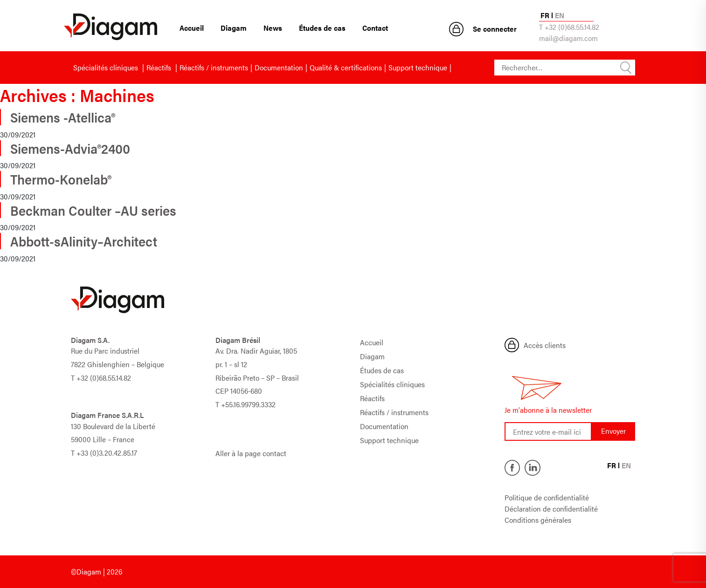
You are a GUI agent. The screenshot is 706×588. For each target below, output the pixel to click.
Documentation (279, 67)
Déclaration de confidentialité (551, 509)
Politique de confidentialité (547, 497)
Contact (375, 28)
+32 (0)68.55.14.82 (104, 378)
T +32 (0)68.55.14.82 (569, 27)
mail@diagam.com (568, 38)
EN (560, 15)
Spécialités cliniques (107, 67)
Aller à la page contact (251, 453)
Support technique (418, 67)
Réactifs (160, 67)
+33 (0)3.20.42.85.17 (107, 453)
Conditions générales (538, 520)
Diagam (234, 28)
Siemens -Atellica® (63, 117)
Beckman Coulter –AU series (93, 210)
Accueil (192, 28)
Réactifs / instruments (214, 67)
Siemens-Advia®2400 (70, 148)
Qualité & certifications (346, 67)
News (273, 28)
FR (545, 15)
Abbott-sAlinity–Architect (84, 241)
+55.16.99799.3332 (248, 404)
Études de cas (322, 28)
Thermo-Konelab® (61, 179)
